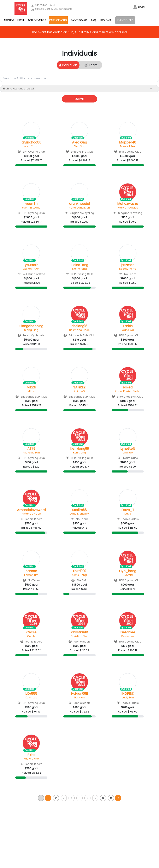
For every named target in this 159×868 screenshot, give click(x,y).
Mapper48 (128, 142)
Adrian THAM (31, 269)
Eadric (128, 326)
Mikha (31, 391)
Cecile (31, 632)
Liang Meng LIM (79, 514)
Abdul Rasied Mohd (128, 391)
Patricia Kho (31, 759)
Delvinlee (128, 632)
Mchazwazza (128, 204)
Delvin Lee (128, 636)
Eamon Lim (31, 575)
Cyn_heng (128, 571)
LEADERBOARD (78, 20)
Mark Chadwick (128, 208)
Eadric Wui (128, 330)
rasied (128, 387)
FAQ (94, 20)
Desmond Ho (128, 269)
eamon (31, 571)
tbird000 (79, 571)
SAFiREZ (79, 387)
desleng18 (79, 326)
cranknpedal (79, 204)
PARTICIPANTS (58, 20)
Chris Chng (79, 575)
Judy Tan (128, 697)
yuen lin (31, 204)
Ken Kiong (79, 453)
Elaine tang (79, 269)
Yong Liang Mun (79, 208)
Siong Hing (31, 330)
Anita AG (79, 391)
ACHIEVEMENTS (37, 20)
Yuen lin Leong (31, 208)
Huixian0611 (79, 694)
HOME (21, 20)
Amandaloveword (31, 510)
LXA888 (31, 694)
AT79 (31, 449)
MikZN (31, 387)
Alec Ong (79, 142)
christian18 (79, 632)
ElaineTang (79, 265)
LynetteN (128, 449)
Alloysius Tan (31, 453)
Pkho (31, 755)
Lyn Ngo (128, 453)
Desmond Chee (79, 330)
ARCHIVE (9, 20)
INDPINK (128, 694)
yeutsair (31, 265)
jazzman (128, 265)
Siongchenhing (31, 326)
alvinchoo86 (31, 142)
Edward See (128, 146)
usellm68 (79, 510)
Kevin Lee (31, 697)
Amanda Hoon (31, 514)
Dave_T (128, 510)
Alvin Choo (31, 146)
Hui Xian (79, 697)
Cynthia (128, 575)
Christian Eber (79, 636)
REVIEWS (106, 20)
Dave (128, 514)
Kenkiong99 (79, 449)
